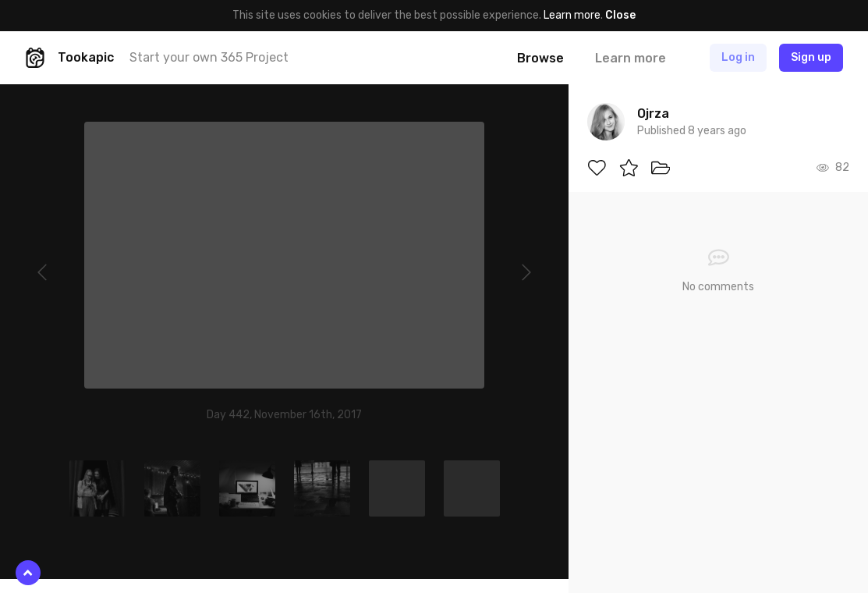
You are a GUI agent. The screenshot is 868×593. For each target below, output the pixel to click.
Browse (540, 58)
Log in (738, 57)
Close (620, 15)
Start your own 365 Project (209, 57)
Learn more (572, 15)
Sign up (811, 57)
